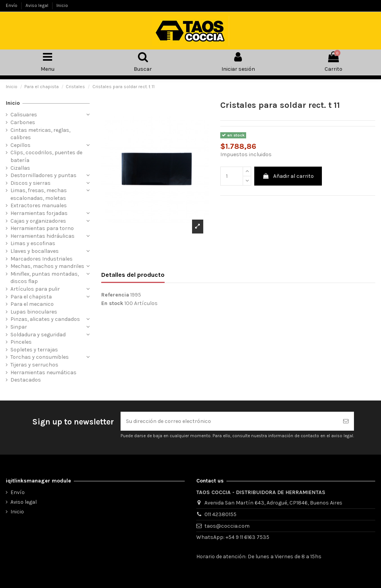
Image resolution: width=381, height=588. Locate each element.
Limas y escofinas (33, 243)
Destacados (26, 380)
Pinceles (21, 342)
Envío (12, 5)
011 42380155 (220, 514)
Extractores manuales (39, 205)
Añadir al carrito (288, 176)
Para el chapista (31, 297)
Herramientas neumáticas (43, 372)
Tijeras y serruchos (34, 365)
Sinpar (19, 327)
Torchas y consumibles (40, 357)
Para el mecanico (32, 304)
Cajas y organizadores (38, 221)
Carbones (23, 122)
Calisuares (24, 115)
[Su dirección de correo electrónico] (229, 421)
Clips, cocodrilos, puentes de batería (46, 156)
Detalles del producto (133, 275)
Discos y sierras (31, 183)
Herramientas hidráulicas (43, 236)
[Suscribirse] (346, 421)
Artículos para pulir (35, 289)
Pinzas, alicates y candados (45, 319)
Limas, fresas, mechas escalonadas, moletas (39, 194)
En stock (112, 303)
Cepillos (20, 145)
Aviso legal (37, 5)
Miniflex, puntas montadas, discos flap (45, 278)
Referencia (115, 295)
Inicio (62, 5)
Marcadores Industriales (42, 259)
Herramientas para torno (42, 228)
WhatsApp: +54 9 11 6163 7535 (233, 537)
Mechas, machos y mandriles (47, 266)
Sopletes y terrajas (34, 350)
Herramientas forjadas (39, 213)
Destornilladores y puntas (43, 175)
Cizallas (20, 168)
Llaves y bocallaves (35, 251)
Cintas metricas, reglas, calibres (40, 134)
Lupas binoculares (34, 312)
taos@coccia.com (227, 526)
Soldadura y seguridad (38, 335)
